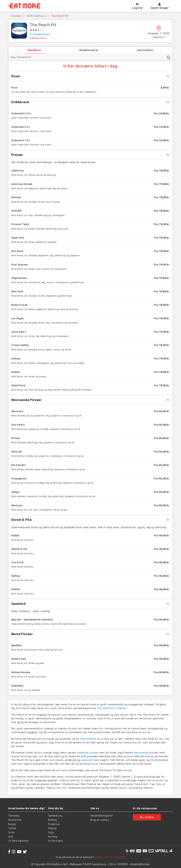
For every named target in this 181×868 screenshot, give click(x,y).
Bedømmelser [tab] (89, 50)
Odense (121, 708)
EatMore (91, 739)
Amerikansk (15, 820)
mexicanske (141, 752)
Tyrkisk (12, 828)
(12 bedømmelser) (40, 34)
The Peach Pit (59, 16)
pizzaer (94, 752)
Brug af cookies (100, 820)
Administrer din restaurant (110, 857)
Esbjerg (52, 828)
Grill (11, 837)
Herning (53, 837)
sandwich (87, 760)
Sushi (11, 832)
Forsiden (16, 16)
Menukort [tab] (34, 50)
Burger (12, 824)
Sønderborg (55, 816)
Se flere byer (56, 841)
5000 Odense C (36, 16)
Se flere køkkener (19, 841)
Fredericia (54, 824)
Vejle (51, 832)
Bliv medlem (147, 817)
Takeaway (14, 816)
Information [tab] (145, 50)
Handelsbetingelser (102, 816)
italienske (83, 752)
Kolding (52, 820)
